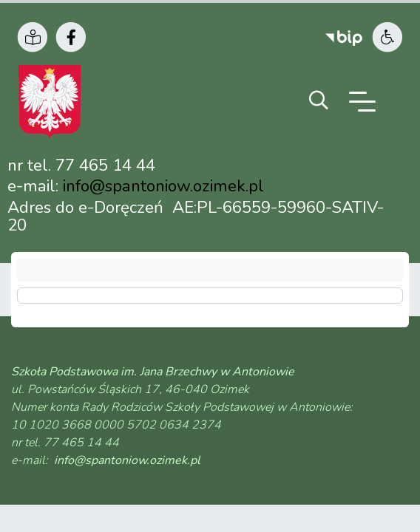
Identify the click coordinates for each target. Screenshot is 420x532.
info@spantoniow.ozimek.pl (163, 186)
